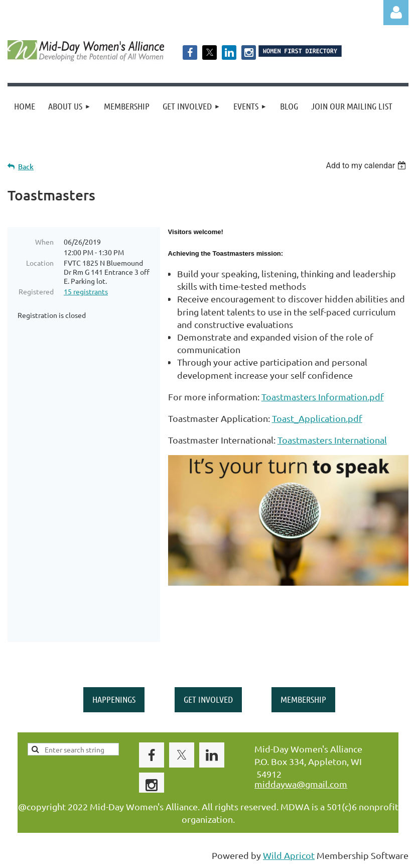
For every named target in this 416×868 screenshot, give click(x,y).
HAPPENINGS (114, 699)
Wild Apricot (289, 855)
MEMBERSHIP (303, 699)
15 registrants (86, 291)
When (44, 242)
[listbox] (367, 166)
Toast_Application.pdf (317, 418)
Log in (396, 13)
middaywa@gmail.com (301, 784)
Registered (36, 291)
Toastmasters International (332, 440)
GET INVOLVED (208, 699)
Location (40, 263)
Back (26, 167)
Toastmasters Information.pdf (323, 397)
